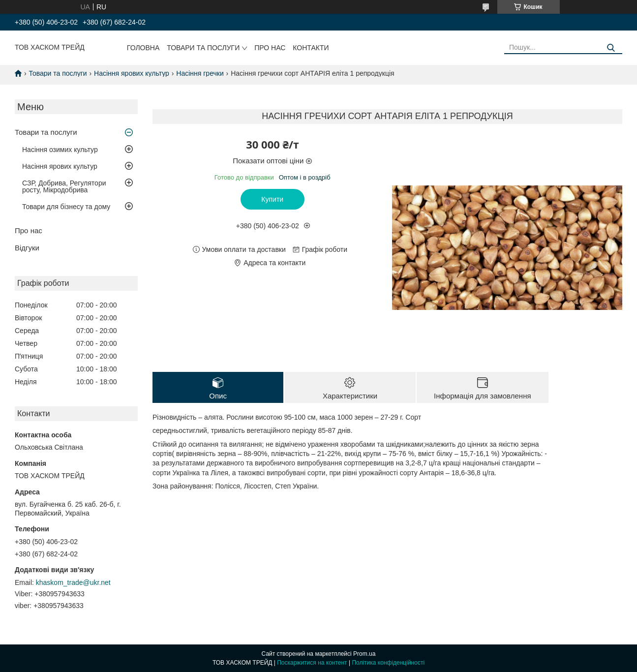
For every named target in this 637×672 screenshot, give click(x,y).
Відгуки (27, 248)
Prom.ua (364, 654)
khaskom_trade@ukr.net (73, 582)
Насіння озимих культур (60, 150)
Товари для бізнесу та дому (66, 207)
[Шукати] (611, 48)
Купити (272, 199)
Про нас (270, 48)
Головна (143, 48)
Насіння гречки (200, 73)
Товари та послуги (203, 48)
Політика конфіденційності (388, 663)
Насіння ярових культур (132, 73)
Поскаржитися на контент (312, 663)
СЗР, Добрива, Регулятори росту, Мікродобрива (64, 186)
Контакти (311, 48)
